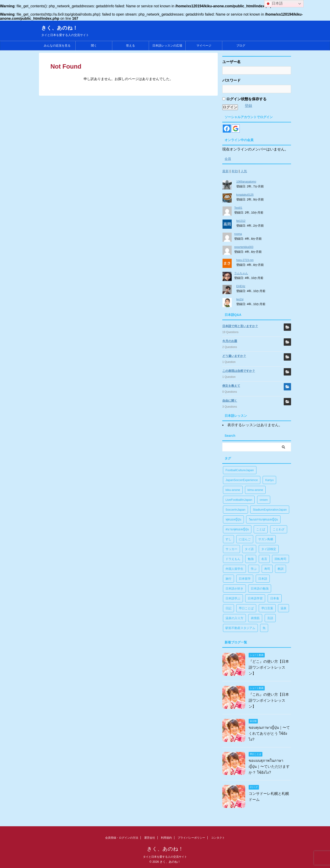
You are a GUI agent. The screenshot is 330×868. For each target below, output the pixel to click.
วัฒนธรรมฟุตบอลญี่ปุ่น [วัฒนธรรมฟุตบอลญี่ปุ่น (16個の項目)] (263, 519)
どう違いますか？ (234, 356)
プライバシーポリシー (191, 838)
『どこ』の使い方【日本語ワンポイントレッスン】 (269, 667)
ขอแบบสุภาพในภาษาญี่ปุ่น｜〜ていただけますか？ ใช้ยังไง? (269, 766)
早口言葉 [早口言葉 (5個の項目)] (267, 608)
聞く (94, 46)
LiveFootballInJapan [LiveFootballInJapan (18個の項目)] (239, 500)
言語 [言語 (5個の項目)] (270, 618)
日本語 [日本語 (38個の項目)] (263, 579)
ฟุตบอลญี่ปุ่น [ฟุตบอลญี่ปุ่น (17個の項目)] (233, 519)
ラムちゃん (241, 273)
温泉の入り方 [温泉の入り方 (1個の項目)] (234, 618)
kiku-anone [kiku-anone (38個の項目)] (233, 490)
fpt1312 (241, 221)
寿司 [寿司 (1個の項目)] (267, 569)
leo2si (240, 299)
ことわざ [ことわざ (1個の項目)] (279, 529)
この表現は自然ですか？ (239, 371)
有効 (235, 171)
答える (131, 46)
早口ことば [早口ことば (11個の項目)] (246, 608)
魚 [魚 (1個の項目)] (264, 628)
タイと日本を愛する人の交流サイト (165, 857)
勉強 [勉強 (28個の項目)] (251, 559)
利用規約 (166, 838)
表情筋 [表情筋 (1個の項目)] (255, 618)
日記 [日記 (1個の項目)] (228, 608)
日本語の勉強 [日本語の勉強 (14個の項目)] (260, 588)
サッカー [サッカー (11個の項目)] (231, 549)
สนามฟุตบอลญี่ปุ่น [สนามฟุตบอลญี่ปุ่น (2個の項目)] (237, 529)
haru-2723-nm (245, 260)
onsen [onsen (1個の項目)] (264, 500)
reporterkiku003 (244, 247)
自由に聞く (230, 401)
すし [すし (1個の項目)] (228, 539)
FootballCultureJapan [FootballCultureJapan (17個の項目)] (240, 470)
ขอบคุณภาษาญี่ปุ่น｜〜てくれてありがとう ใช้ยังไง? (269, 733)
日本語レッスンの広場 (167, 46)
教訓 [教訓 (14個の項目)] (280, 569)
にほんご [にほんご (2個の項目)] (245, 539)
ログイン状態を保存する (244, 99)
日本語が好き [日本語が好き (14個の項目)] (234, 588)
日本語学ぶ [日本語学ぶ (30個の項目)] (233, 598)
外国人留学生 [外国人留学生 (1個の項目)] (234, 569)
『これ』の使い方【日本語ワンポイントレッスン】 (269, 700)
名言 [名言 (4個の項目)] (264, 559)
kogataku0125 (245, 195)
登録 (248, 106)
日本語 (274, 4)
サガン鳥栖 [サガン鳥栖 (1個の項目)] (266, 539)
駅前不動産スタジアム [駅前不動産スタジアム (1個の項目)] (240, 628)
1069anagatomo (246, 182)
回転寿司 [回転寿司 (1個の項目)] (280, 559)
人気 (244, 171)
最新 (225, 171)
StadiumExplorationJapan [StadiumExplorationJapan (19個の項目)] (270, 510)
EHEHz (241, 286)
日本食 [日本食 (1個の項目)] (275, 598)
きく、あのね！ (59, 28)
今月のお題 (230, 341)
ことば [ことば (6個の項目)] (261, 529)
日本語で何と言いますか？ (240, 326)
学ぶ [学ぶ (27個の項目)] (254, 569)
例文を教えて (231, 386)
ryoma (238, 234)
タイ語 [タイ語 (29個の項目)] (249, 549)
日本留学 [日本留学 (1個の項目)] (245, 579)
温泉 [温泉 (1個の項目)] (283, 608)
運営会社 (150, 838)
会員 (228, 159)
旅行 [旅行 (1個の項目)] (228, 579)
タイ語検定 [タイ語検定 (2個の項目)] (269, 549)
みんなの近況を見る (57, 46)
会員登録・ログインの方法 (122, 838)
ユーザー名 (231, 62)
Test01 (238, 208)
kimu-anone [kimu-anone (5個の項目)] (255, 490)
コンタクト (218, 838)
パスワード (231, 80)
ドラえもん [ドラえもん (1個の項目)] (233, 559)
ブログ (241, 46)
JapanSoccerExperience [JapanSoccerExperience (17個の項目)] (242, 480)
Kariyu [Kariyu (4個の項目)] (269, 480)
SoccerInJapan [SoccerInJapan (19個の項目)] (235, 510)
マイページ (204, 46)
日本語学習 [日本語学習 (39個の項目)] (255, 598)
